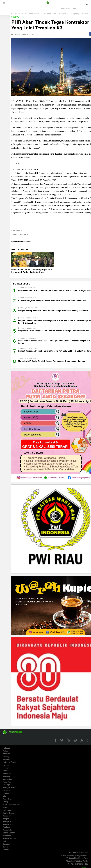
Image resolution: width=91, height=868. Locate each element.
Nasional (6, 777)
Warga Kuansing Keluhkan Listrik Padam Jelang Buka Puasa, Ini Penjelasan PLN (53, 311)
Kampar (6, 819)
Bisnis (5, 808)
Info (4, 796)
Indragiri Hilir (8, 825)
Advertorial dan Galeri (11, 805)
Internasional (8, 779)
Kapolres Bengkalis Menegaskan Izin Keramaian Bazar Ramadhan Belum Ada (52, 301)
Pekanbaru (7, 816)
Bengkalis (7, 844)
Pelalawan (7, 827)
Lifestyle (6, 802)
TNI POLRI (7, 810)
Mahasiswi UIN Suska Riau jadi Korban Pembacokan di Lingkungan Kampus (51, 361)
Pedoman (6, 760)
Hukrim (6, 765)
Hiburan (6, 768)
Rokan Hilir (7, 836)
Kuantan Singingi (9, 839)
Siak (5, 841)
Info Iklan (6, 754)
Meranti (6, 850)
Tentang (6, 757)
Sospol (15, 17)
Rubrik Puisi (7, 799)
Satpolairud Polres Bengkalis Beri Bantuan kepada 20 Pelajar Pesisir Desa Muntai (54, 331)
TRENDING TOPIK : (69, 8)
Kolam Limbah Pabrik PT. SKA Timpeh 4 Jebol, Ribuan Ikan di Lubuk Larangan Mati (54, 291)
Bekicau (6, 793)
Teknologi (7, 791)
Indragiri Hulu (8, 822)
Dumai (5, 847)
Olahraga (6, 785)
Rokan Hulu (7, 830)
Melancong (7, 774)
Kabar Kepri (7, 782)
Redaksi (6, 751)
